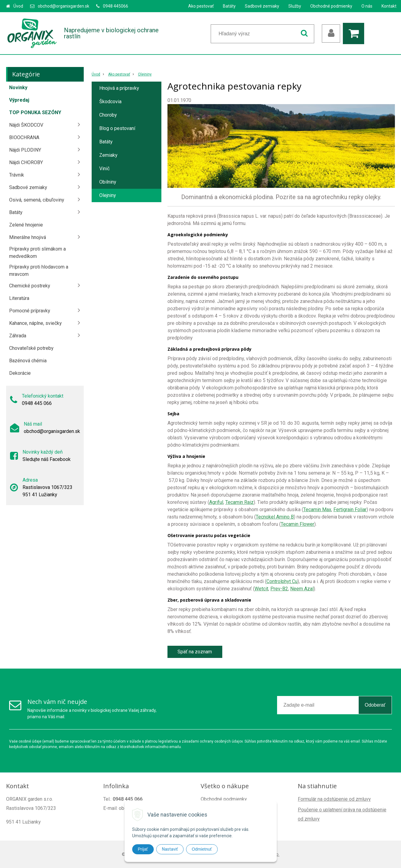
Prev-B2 (279, 589)
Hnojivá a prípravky (119, 88)
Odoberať (375, 705)
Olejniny (145, 74)
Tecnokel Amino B (275, 517)
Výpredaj (19, 100)
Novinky (18, 88)
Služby (295, 6)
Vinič (104, 169)
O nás (367, 6)
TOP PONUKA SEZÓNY (35, 112)
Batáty (229, 6)
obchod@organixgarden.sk (63, 6)
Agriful (216, 502)
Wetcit (261, 589)
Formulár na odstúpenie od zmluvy (334, 799)
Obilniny (108, 182)
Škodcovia (110, 102)
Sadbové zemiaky (262, 6)
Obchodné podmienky (331, 6)
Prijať (143, 849)
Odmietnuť (202, 849)
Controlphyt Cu (282, 581)
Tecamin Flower (297, 524)
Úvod (18, 6)
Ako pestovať (201, 6)
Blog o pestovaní (117, 128)
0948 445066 (116, 6)
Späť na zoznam (195, 652)
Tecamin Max (317, 510)
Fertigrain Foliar (350, 510)
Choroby (108, 115)
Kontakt (389, 6)
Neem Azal (302, 589)
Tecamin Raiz (239, 502)
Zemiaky (108, 155)
